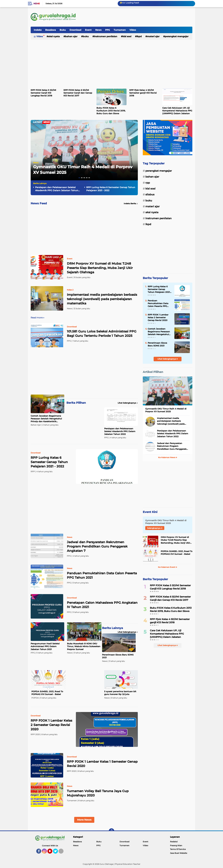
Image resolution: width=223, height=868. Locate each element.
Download (75, 30)
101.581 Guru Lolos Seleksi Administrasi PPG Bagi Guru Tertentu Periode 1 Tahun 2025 (102, 334)
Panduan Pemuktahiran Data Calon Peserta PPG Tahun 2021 (102, 575)
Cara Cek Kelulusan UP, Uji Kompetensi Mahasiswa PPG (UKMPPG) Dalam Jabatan (177, 111)
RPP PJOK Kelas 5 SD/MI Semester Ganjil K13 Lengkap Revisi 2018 (43, 93)
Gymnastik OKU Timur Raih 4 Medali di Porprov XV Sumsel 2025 (166, 410)
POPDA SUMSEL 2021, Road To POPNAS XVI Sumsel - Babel (47, 693)
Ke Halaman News (168, 457)
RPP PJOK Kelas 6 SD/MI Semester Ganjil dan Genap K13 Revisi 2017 (78, 93)
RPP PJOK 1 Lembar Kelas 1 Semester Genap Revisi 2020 (102, 764)
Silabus (150, 194)
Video (133, 30)
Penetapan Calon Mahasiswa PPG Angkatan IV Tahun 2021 (102, 605)
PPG (108, 30)
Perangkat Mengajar (177, 36)
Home (37, 4)
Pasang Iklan (176, 845)
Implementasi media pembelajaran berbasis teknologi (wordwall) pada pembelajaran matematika (102, 299)
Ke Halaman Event (168, 567)
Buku (63, 30)
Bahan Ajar (71, 36)
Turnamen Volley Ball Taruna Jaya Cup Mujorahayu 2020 (98, 793)
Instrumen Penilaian (106, 36)
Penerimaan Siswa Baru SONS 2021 (118, 656)
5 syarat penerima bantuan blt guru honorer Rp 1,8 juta (120, 693)
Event (88, 30)
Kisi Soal (127, 36)
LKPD (139, 36)
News (98, 30)
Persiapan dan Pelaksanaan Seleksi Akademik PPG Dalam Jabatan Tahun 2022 (57, 189)
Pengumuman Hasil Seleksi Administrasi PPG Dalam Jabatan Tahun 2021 (45, 646)
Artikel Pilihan (153, 372)
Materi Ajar (153, 36)
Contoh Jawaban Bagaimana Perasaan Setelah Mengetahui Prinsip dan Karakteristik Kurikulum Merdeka (46, 419)
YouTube (52, 853)
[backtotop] (111, 831)
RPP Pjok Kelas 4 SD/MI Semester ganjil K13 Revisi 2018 (143, 93)
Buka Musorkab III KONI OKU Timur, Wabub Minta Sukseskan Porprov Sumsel (84, 646)
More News (84, 820)
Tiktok (62, 853)
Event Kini (150, 512)
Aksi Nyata (54, 36)
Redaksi (174, 842)
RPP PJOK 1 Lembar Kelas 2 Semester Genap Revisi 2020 (158, 317)
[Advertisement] (136, 17)
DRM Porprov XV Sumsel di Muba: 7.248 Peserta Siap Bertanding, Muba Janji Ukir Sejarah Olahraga (100, 268)
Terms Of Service (178, 849)
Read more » (37, 318)
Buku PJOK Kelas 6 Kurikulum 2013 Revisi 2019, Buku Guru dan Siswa (111, 111)
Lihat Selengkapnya (128, 403)
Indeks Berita (131, 204)
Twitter (57, 853)
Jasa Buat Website (179, 853)
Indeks (38, 30)
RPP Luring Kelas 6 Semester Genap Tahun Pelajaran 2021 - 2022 (111, 189)
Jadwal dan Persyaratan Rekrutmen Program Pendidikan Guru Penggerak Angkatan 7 (97, 546)
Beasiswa (51, 30)
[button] (79, 178)
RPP (148, 183)
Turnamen (120, 30)
